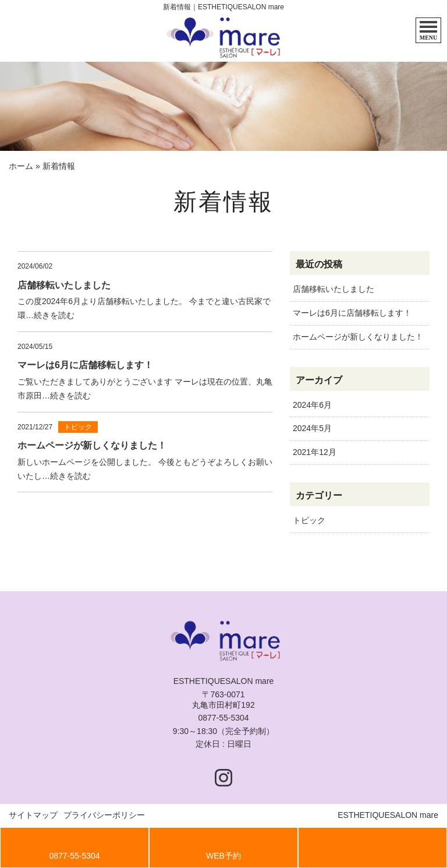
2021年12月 (315, 452)
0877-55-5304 (223, 718)
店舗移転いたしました (334, 289)
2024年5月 (312, 428)
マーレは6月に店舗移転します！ (352, 313)
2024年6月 (312, 405)
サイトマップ (33, 815)
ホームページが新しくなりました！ (358, 337)
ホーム (21, 166)
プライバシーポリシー (104, 815)
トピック (309, 520)
